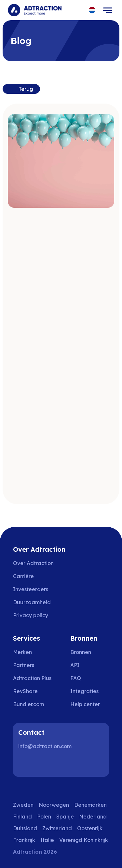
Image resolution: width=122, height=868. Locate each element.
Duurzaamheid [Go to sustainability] (32, 602)
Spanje (65, 817)
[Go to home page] (35, 10)
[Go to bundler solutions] (33, 704)
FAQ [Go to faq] (76, 678)
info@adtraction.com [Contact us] (45, 746)
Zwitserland (57, 828)
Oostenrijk (90, 828)
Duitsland (25, 828)
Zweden (23, 805)
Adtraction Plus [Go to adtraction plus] (32, 678)
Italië (47, 840)
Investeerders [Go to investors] (31, 589)
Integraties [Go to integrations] (84, 691)
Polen (44, 817)
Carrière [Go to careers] (23, 576)
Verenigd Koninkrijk (84, 840)
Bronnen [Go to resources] (81, 652)
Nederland (93, 817)
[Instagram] (47, 764)
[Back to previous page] (21, 89)
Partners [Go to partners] (24, 665)
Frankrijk (24, 840)
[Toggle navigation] (108, 10)
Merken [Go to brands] (22, 652)
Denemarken (90, 805)
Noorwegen (54, 805)
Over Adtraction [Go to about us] (33, 563)
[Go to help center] (90, 704)
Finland (22, 817)
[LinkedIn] (26, 764)
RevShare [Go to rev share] (25, 691)
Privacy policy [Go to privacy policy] (31, 615)
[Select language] (92, 10)
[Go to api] (90, 665)
